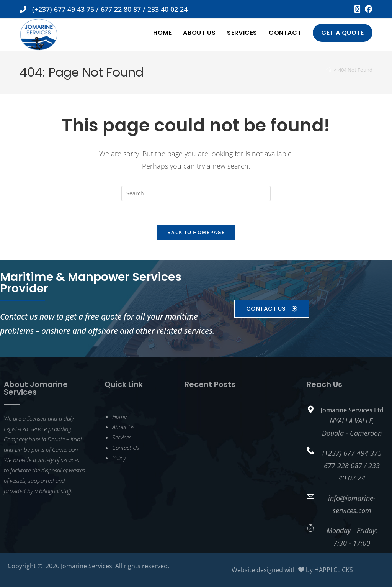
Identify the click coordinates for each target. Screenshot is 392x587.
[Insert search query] (196, 193)
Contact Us (126, 448)
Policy (119, 458)
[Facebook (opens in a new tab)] (367, 9)
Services (122, 437)
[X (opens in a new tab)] (357, 9)
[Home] (329, 70)
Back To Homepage (196, 232)
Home (119, 416)
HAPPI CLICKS (334, 570)
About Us (123, 427)
